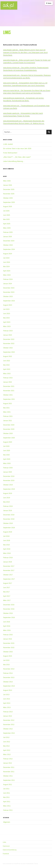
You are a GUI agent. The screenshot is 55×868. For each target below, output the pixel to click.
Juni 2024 (7, 262)
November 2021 (9, 391)
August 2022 (8, 356)
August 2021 (8, 404)
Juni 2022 (7, 361)
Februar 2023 (8, 331)
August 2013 (8, 690)
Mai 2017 (6, 592)
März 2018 (7, 553)
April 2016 (7, 626)
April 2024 (7, 271)
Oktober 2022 (8, 348)
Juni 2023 (7, 314)
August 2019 (8, 493)
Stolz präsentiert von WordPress (12, 864)
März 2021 (7, 412)
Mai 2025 (6, 219)
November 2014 (9, 669)
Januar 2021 (8, 421)
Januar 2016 (8, 639)
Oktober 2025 (8, 198)
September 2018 (9, 528)
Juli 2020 (6, 446)
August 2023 (8, 305)
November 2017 (9, 570)
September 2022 (9, 352)
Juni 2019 (7, 498)
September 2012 (9, 733)
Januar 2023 (8, 335)
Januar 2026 (8, 185)
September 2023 (9, 301)
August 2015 (8, 656)
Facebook (6, 854)
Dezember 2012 (9, 720)
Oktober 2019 (8, 485)
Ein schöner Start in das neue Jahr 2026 (17, 149)
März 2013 (7, 707)
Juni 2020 (7, 451)
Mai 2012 (6, 746)
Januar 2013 (8, 716)
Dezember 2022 (9, 339)
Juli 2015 (6, 660)
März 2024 (7, 275)
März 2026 (7, 181)
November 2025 (9, 194)
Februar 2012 (8, 759)
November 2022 (9, 344)
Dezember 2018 (9, 515)
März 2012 (7, 754)
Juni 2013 (7, 699)
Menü (49, 3)
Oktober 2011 (8, 776)
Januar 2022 (8, 382)
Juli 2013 (6, 695)
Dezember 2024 (9, 241)
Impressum (6, 846)
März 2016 (7, 630)
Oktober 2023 (8, 296)
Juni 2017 (7, 588)
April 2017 (7, 596)
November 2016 (9, 609)
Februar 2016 (8, 635)
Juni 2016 (7, 622)
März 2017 (7, 600)
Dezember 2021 (9, 386)
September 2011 (9, 780)
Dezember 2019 (9, 476)
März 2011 (7, 806)
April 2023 (7, 322)
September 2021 (9, 399)
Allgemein (7, 822)
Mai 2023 (6, 318)
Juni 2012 (7, 742)
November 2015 (9, 648)
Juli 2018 (6, 536)
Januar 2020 (8, 472)
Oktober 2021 (8, 395)
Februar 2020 (8, 468)
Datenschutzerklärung (10, 850)
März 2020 (7, 463)
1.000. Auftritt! (8, 144)
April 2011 (7, 802)
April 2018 (7, 549)
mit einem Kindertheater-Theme (29, 864)
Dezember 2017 (9, 566)
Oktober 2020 (8, 433)
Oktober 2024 (8, 245)
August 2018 (8, 532)
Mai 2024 (6, 267)
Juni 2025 (7, 215)
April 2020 (7, 459)
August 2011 (8, 785)
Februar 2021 (8, 416)
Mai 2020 (6, 455)
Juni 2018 (7, 541)
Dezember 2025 (9, 189)
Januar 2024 (8, 284)
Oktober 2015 (8, 652)
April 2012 (7, 750)
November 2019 (9, 481)
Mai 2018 (6, 545)
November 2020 (9, 429)
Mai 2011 (6, 797)
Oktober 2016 (8, 613)
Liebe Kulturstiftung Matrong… (14, 161)
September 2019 (9, 489)
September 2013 (9, 686)
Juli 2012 (6, 737)
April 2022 (7, 369)
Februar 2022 (8, 378)
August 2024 (8, 254)
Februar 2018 (8, 558)
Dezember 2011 (9, 767)
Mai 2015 (6, 665)
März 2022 (7, 374)
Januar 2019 (8, 511)
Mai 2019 (6, 502)
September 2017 (9, 579)
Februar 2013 (8, 712)
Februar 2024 (8, 279)
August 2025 (8, 207)
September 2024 (9, 249)
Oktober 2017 (8, 575)
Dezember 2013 (9, 677)
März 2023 (7, 326)
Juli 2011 (6, 789)
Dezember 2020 (9, 425)
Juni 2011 (7, 793)
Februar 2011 (8, 810)
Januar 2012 (8, 763)
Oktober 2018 (8, 523)
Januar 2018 (8, 562)
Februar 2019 (8, 506)
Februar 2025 (8, 232)
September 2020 (9, 438)
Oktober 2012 (8, 729)
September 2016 (9, 617)
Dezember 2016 (9, 605)
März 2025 (7, 228)
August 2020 (8, 442)
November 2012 (9, 725)
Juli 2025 (6, 211)
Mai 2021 (6, 408)
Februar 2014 (8, 673)
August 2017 (8, 583)
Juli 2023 (6, 309)
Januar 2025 (8, 237)
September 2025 (9, 202)
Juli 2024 (6, 258)
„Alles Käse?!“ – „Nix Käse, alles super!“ (17, 157)
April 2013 (7, 703)
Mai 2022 (6, 365)
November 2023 (9, 292)
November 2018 (9, 519)
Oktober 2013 (8, 682)
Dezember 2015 (9, 643)
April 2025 (7, 224)
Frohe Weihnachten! (10, 153)
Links (4, 842)
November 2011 (9, 772)
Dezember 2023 (9, 288)
